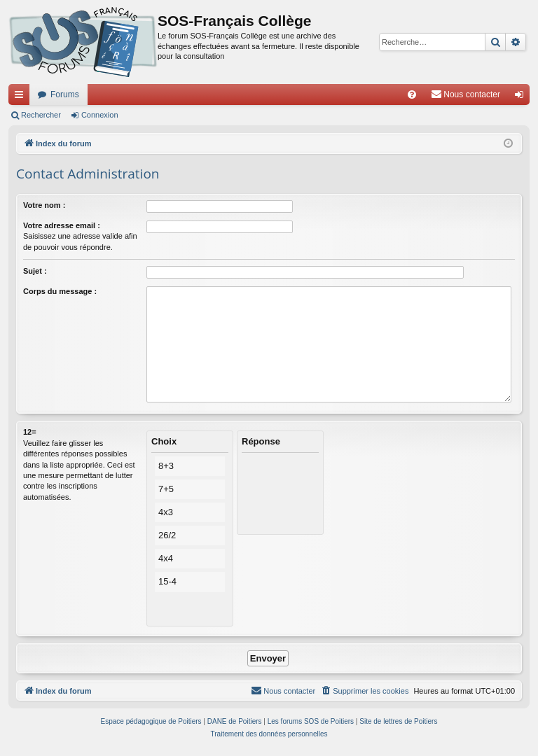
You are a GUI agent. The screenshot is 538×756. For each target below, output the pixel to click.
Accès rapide (22, 97)
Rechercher (41, 115)
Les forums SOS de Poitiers (311, 721)
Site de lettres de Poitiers (398, 721)
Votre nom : (44, 205)
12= (30, 432)
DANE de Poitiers (235, 721)
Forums (65, 94)
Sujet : (35, 271)
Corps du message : (60, 291)
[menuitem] (412, 94)
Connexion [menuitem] (522, 97)
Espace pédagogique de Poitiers (151, 721)
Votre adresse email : (62, 225)
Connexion (100, 115)
